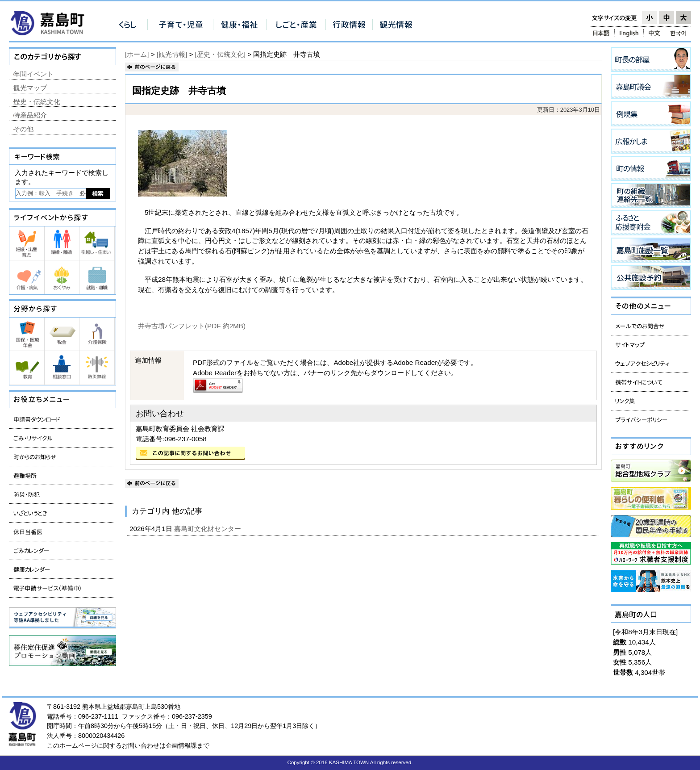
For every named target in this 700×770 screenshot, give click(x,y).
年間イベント (33, 74)
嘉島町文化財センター (208, 529)
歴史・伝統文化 (37, 102)
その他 (23, 129)
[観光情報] (172, 54)
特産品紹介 (30, 115)
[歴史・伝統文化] (220, 54)
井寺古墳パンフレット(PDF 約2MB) (192, 326)
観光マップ (30, 88)
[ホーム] (137, 54)
